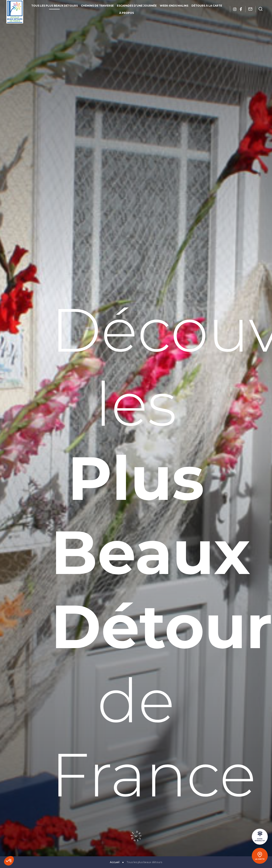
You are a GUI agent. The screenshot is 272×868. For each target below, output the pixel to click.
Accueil (115, 862)
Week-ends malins (174, 6)
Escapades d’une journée (137, 6)
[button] (9, 861)
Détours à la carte (207, 6)
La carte (260, 859)
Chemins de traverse (97, 6)
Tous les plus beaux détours (55, 6)
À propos (127, 13)
